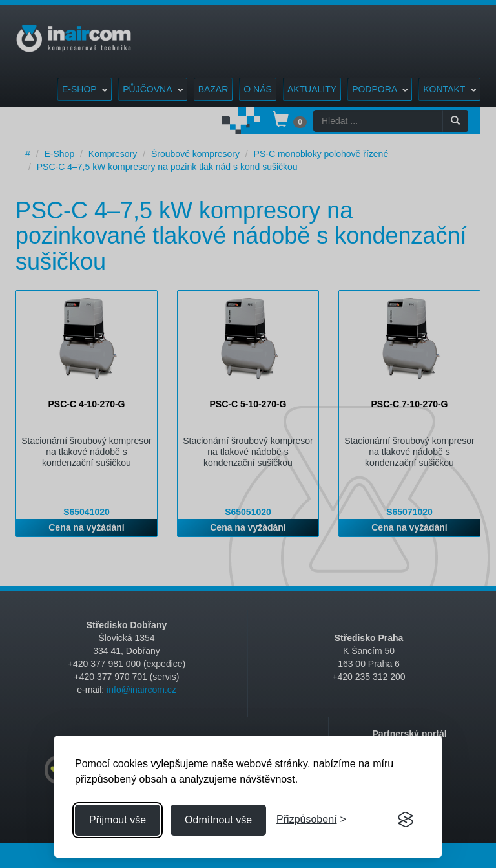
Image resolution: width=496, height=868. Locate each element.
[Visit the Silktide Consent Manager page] (406, 820)
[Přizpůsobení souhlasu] (311, 820)
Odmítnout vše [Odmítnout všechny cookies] (218, 820)
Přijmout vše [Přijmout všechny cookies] (118, 820)
